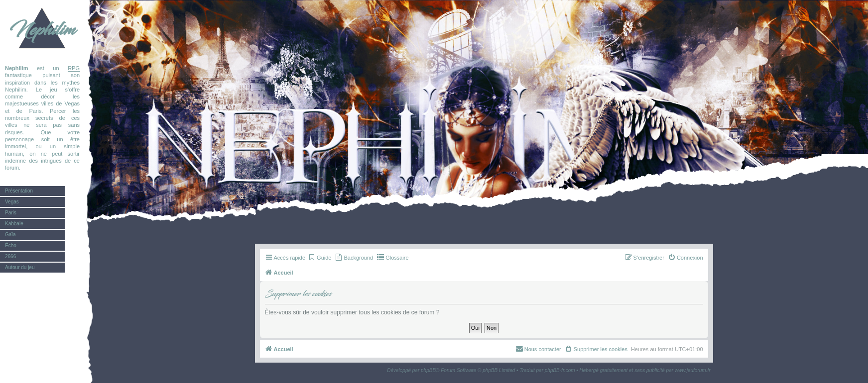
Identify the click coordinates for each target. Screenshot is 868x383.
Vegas (12, 202)
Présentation (19, 191)
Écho (11, 245)
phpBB (428, 370)
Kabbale (14, 224)
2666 (10, 256)
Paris (11, 213)
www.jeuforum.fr (693, 370)
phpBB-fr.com (560, 370)
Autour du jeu (20, 267)
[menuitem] (319, 258)
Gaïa (10, 235)
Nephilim (42, 30)
